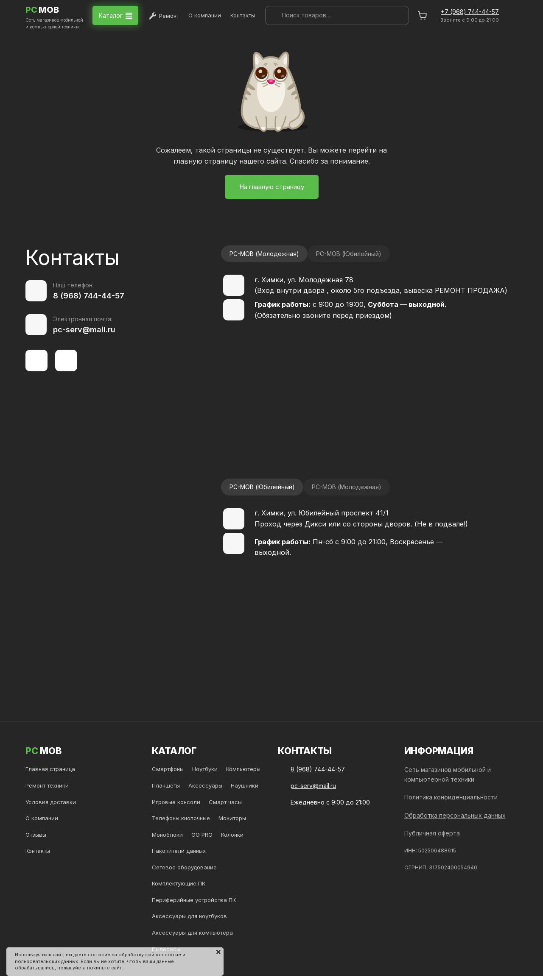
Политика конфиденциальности (451, 797)
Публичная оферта (432, 833)
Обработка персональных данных (455, 815)
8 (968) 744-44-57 (89, 296)
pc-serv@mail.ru (84, 330)
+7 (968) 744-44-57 (470, 12)
